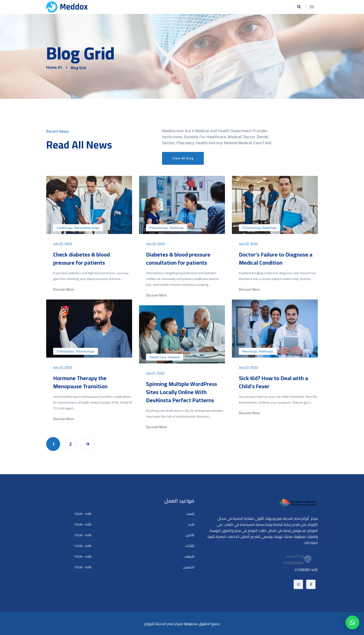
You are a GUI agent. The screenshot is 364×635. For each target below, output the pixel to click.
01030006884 (294, 563)
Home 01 (54, 67)
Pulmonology (159, 228)
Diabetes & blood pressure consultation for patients (178, 259)
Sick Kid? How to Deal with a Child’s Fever (273, 382)
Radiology (177, 228)
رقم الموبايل (295, 556)
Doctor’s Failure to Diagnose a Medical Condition (276, 259)
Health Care (158, 357)
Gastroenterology (87, 228)
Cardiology (64, 228)
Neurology (250, 351)
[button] (352, 622)
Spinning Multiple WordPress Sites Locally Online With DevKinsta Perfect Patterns (182, 392)
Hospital (174, 357)
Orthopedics (65, 351)
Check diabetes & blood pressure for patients (81, 259)
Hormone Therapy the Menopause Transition (80, 382)
